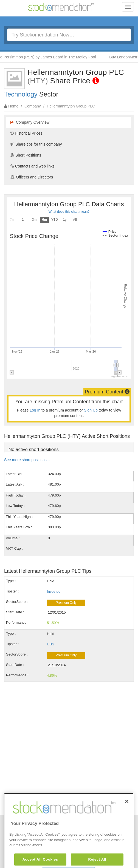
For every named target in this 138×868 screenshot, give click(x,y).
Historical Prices (26, 133)
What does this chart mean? (69, 212)
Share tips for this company (36, 144)
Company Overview (30, 122)
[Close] (127, 815)
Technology (21, 94)
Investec (53, 592)
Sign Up (91, 410)
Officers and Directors (32, 177)
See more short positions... (27, 460)
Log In (35, 410)
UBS (51, 644)
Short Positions (26, 155)
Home (13, 106)
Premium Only (66, 603)
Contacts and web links (33, 166)
